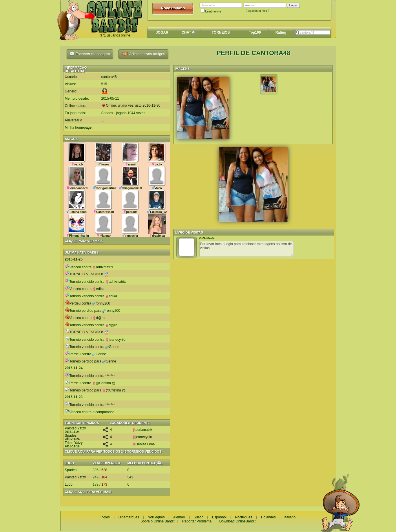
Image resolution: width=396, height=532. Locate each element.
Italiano (290, 517)
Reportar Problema (197, 521)
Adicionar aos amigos (143, 54)
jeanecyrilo (115, 340)
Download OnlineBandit (237, 521)
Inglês (105, 517)
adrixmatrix (103, 267)
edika (99, 289)
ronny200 (101, 303)
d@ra (99, 318)
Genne (112, 347)
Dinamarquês (129, 517)
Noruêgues (156, 517)
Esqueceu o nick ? (258, 11)
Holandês (268, 517)
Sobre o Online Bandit (157, 521)
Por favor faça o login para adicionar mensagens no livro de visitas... (247, 249)
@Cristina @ (104, 383)
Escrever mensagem (90, 54)
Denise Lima (144, 444)
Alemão (179, 517)
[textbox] (313, 32)
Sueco (198, 517)
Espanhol (219, 517)
